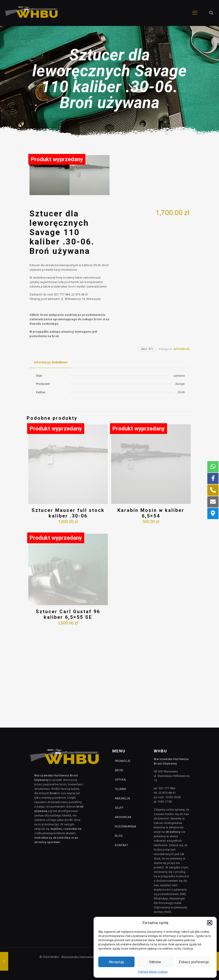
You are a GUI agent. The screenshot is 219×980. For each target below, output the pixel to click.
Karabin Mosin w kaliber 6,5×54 (151, 606)
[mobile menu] (195, 13)
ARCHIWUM (181, 442)
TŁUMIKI (120, 789)
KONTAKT (121, 845)
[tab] (51, 455)
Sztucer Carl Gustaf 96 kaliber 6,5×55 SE (68, 707)
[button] (210, 923)
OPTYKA (120, 780)
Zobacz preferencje (194, 962)
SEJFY (119, 808)
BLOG (119, 836)
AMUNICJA (122, 798)
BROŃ (119, 770)
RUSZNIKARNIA (126, 826)
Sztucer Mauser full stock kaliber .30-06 (68, 606)
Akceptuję (116, 962)
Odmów (155, 962)
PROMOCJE (123, 761)
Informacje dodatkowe (51, 455)
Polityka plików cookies (153, 972)
